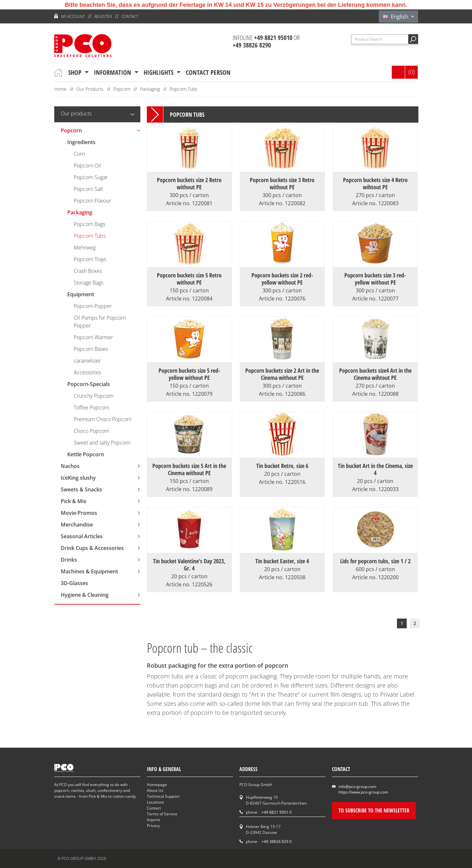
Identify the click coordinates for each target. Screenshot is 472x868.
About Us (155, 790)
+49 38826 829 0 (277, 841)
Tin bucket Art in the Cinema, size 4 (375, 473)
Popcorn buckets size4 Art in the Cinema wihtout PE (375, 378)
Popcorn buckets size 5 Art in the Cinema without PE (189, 473)
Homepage (157, 785)
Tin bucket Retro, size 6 (282, 470)
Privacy (153, 826)
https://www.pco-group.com (363, 792)
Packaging (150, 89)
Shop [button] (76, 72)
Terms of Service (162, 814)
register (103, 16)
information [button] (113, 72)
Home (60, 89)
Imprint (153, 820)
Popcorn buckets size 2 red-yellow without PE (282, 283)
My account (73, 16)
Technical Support (163, 796)
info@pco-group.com (357, 787)
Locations (155, 802)
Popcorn (122, 89)
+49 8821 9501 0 (277, 812)
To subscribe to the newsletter (374, 810)
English (396, 17)
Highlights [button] (159, 72)
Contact (130, 16)
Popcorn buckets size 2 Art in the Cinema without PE (282, 378)
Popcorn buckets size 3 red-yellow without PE (375, 283)
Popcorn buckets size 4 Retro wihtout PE (375, 187)
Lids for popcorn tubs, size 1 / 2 (375, 565)
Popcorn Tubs (184, 89)
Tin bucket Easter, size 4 (282, 565)
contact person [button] (208, 72)
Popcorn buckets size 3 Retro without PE (282, 187)
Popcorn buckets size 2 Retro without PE (189, 187)
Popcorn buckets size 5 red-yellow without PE (189, 378)
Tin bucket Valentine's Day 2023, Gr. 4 (189, 568)
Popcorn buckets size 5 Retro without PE (189, 283)
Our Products (90, 89)
